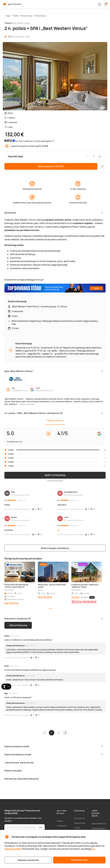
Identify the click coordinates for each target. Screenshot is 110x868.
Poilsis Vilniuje (40, 16)
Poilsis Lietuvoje (27, 16)
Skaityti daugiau (27, 404)
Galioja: (79, 602)
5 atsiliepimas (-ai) (20, 37)
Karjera (60, 821)
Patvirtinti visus (79, 860)
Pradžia (16, 16)
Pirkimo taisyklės (78, 829)
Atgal (8, 16)
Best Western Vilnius (21, 23)
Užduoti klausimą (18, 625)
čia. (93, 849)
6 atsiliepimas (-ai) (20, 391)
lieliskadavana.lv (99, 828)
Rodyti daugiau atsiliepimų (55, 548)
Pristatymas (79, 818)
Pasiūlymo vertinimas (55, 420)
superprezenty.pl (99, 823)
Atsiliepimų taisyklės (55, 480)
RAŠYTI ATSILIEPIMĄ (55, 475)
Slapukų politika (13, 849)
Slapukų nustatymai (28, 860)
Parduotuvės (80, 823)
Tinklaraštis (62, 826)
